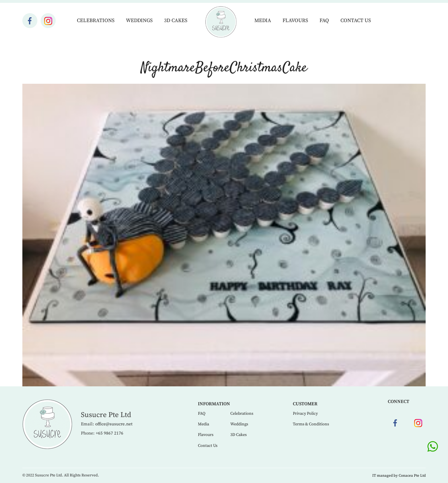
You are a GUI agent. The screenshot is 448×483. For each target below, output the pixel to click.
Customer (305, 404)
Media (263, 21)
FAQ (324, 21)
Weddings (139, 21)
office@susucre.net (114, 424)
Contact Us (356, 21)
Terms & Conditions (311, 424)
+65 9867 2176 (110, 433)
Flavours (295, 21)
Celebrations (96, 21)
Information (214, 404)
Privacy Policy (305, 414)
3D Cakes (176, 21)
